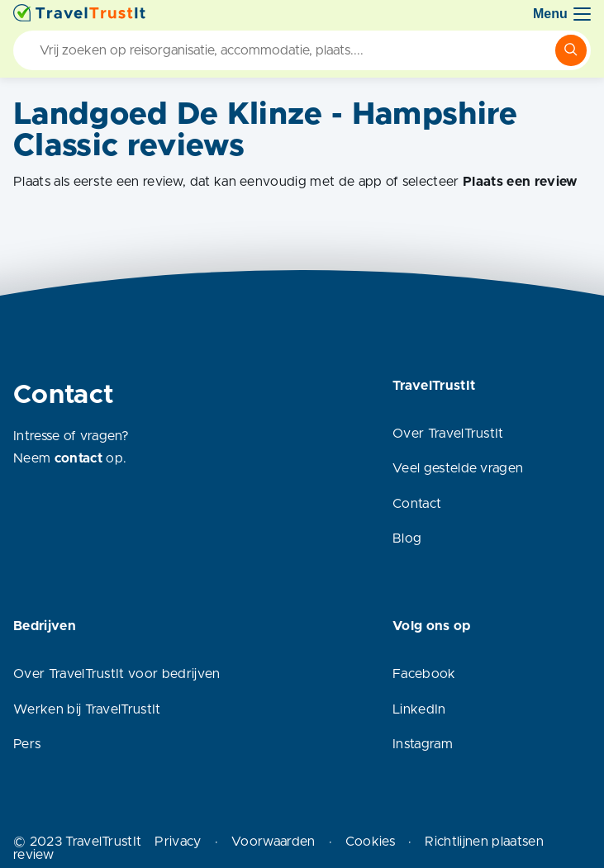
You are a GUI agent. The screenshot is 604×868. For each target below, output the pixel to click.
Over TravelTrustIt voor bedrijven (117, 674)
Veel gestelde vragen (458, 468)
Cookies (370, 842)
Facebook (424, 674)
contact (78, 458)
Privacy (178, 842)
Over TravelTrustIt (448, 434)
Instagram (423, 744)
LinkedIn (419, 709)
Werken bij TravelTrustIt (87, 709)
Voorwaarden (273, 842)
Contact (417, 504)
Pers (27, 744)
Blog (407, 538)
